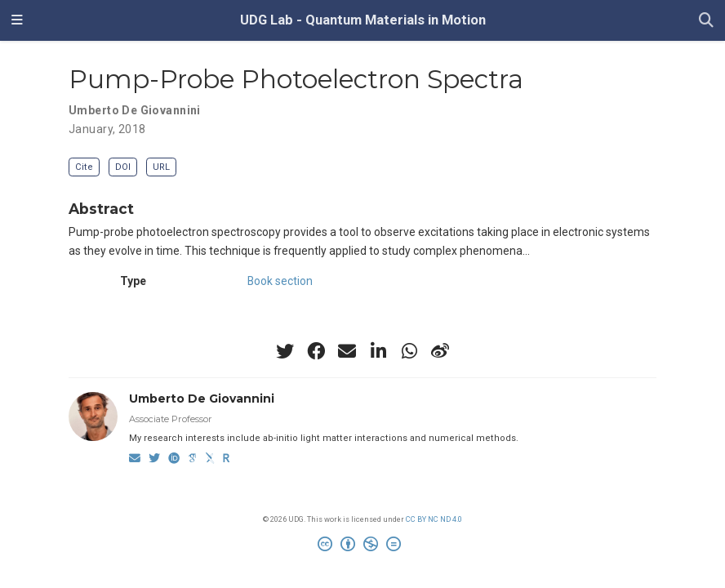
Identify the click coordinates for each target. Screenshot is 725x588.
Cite (84, 167)
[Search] (706, 21)
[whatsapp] (409, 351)
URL (161, 167)
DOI (123, 167)
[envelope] (347, 351)
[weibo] (440, 351)
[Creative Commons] (362, 546)
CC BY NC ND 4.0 (434, 519)
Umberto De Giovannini (135, 110)
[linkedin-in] (378, 351)
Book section (280, 281)
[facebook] (316, 351)
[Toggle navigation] (17, 20)
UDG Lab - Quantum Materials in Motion (363, 20)
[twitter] (285, 351)
